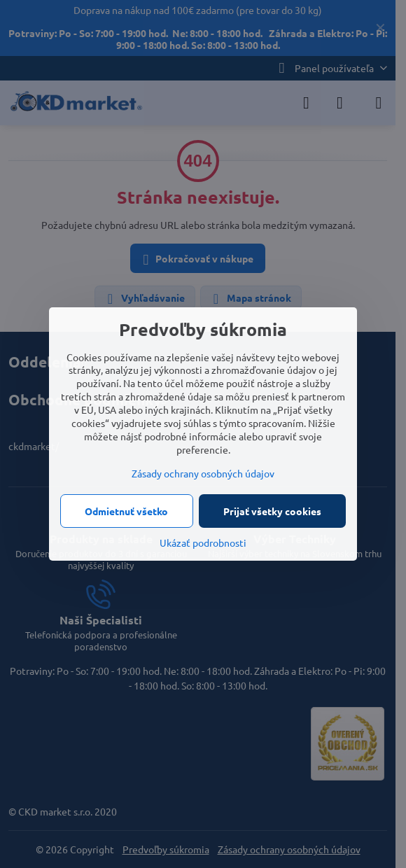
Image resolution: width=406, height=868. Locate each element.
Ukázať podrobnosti (203, 542)
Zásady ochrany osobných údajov (203, 473)
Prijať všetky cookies (272, 511)
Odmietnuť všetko (126, 511)
